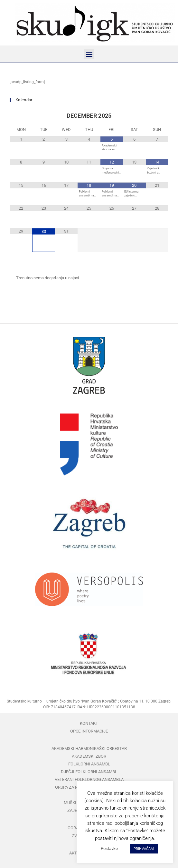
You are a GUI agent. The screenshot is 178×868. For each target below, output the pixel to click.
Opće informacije (89, 731)
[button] (89, 54)
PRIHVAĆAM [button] (144, 849)
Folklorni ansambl (89, 764)
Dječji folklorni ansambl (89, 772)
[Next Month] (157, 116)
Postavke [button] (109, 848)
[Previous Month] (21, 116)
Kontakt (89, 723)
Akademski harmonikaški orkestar (89, 748)
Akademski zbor (89, 756)
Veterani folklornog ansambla (89, 779)
